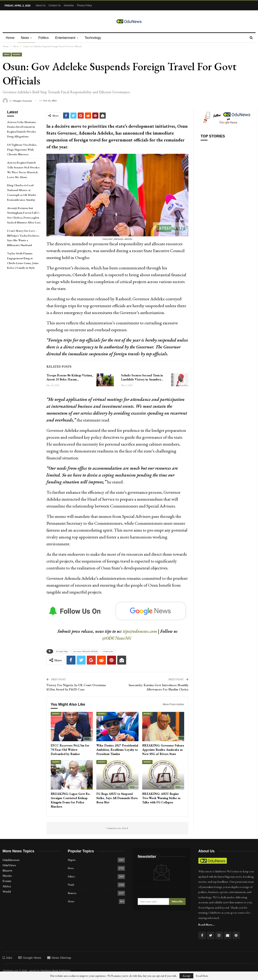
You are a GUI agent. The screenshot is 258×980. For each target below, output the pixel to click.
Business (72, 893)
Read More (202, 976)
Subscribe (177, 901)
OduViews (9, 865)
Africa (7, 886)
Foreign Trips (62, 651)
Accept (186, 976)
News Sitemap (59, 958)
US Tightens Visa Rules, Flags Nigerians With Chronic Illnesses (22, 150)
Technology (95, 38)
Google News (30, 958)
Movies (7, 876)
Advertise (69, 5)
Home (10, 38)
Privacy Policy (84, 5)
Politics (45, 38)
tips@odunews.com (140, 631)
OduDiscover (11, 860)
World (7, 892)
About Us (40, 5)
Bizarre (8, 871)
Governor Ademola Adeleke (86, 651)
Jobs (8, 958)
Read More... (207, 925)
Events (7, 881)
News (26, 38)
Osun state (108, 651)
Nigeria (17, 54)
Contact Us (54, 5)
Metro (71, 901)
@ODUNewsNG (117, 638)
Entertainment (67, 38)
